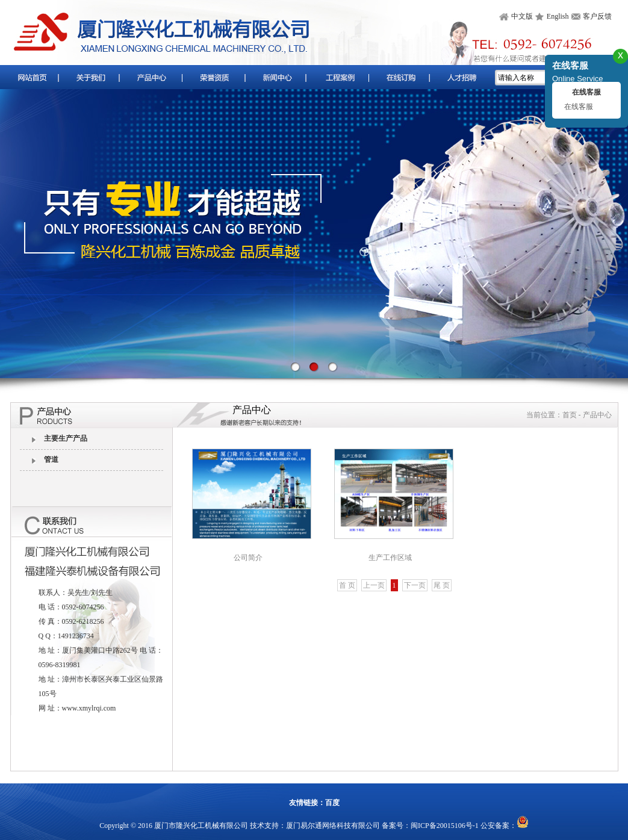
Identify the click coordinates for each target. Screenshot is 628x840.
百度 (332, 803)
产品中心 (597, 415)
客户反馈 (597, 16)
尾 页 (442, 585)
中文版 (522, 16)
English (558, 16)
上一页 (374, 585)
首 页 (347, 585)
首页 (570, 415)
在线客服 (579, 107)
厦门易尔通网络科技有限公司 (333, 826)
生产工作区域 (390, 558)
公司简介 (248, 558)
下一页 (415, 585)
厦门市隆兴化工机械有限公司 (201, 826)
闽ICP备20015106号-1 (445, 826)
